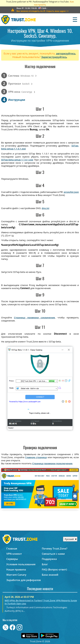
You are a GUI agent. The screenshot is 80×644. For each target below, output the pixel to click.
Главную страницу (36, 457)
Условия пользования (21, 564)
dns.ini (46, 208)
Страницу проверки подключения (52, 463)
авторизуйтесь (66, 53)
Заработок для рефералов (23, 580)
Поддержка (49, 559)
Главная (12, 548)
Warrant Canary (16, 575)
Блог (45, 564)
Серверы (12, 559)
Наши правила (16, 569)
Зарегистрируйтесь (54, 57)
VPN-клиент (14, 554)
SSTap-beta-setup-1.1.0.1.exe (17, 160)
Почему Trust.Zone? (55, 548)
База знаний (50, 575)
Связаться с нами (53, 554)
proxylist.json (71, 192)
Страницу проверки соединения (34, 317)
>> (43, 11)
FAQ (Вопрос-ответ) (54, 569)
